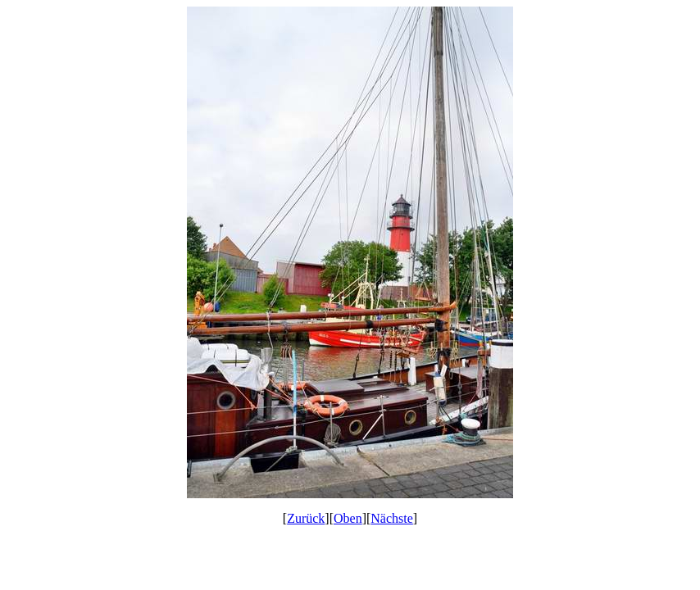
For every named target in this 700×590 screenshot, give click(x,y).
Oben (348, 518)
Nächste (392, 518)
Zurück (306, 518)
